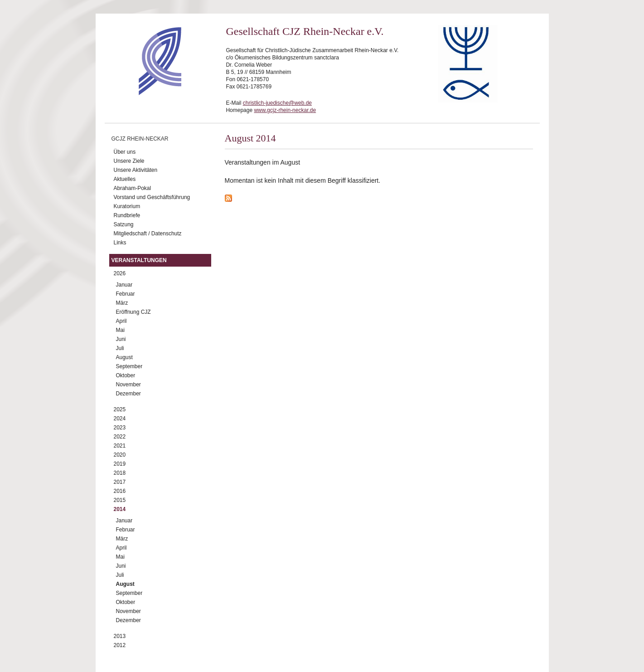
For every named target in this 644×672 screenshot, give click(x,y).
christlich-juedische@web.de (277, 103)
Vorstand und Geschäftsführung (152, 197)
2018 (120, 473)
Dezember (128, 394)
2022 (120, 437)
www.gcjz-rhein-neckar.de (285, 110)
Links (120, 243)
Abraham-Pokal (133, 188)
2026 (120, 273)
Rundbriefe (127, 215)
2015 (120, 500)
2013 (120, 636)
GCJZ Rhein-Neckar (140, 139)
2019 (120, 464)
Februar (126, 294)
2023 (120, 428)
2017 (120, 482)
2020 (120, 455)
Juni (121, 339)
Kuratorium (127, 206)
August (124, 357)
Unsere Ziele (129, 161)
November (128, 385)
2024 (120, 419)
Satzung (124, 224)
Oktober (126, 375)
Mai (120, 330)
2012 (120, 645)
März (122, 303)
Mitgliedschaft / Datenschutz (148, 234)
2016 (120, 491)
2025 (120, 409)
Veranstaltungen (139, 260)
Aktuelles (125, 179)
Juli (120, 348)
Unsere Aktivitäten (136, 170)
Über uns (125, 152)
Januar (124, 285)
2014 (120, 509)
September (129, 366)
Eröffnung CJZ (133, 312)
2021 (120, 446)
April (121, 321)
